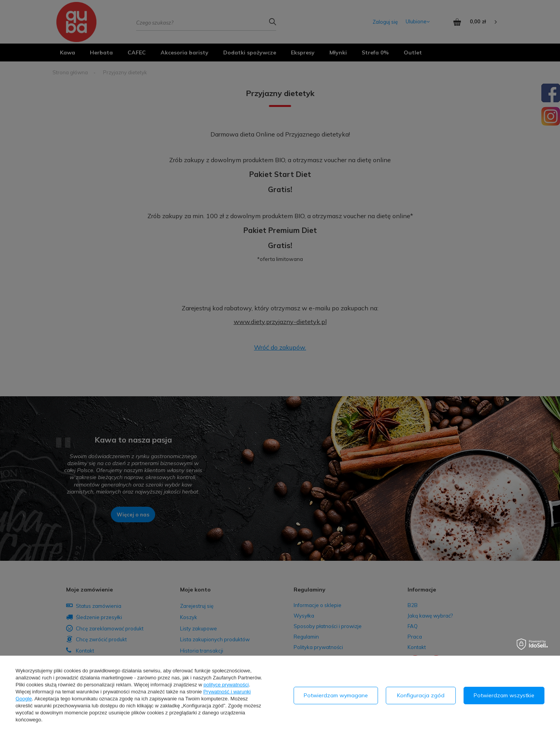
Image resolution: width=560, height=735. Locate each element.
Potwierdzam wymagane (336, 695)
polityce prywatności (226, 685)
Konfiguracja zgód (421, 695)
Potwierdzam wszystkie (504, 695)
